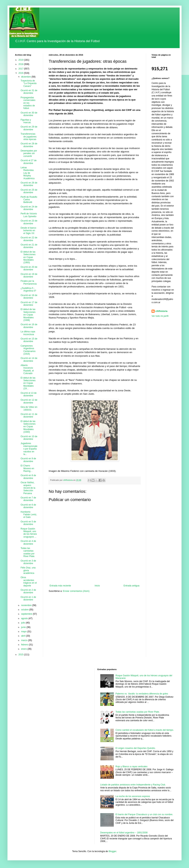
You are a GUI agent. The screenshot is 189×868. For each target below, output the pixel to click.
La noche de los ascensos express (133, 796)
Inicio (97, 586)
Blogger (112, 851)
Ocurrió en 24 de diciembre (29, 208)
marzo (25, 640)
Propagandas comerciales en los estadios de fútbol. (28, 103)
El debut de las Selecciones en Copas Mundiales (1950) (28, 257)
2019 (21, 60)
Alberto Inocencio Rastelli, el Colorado (27, 369)
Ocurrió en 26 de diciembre (29, 184)
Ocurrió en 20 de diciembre (29, 268)
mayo (24, 632)
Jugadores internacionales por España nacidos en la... (29, 449)
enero (24, 649)
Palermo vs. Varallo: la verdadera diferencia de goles (142, 694)
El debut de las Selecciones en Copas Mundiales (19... (28, 383)
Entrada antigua (131, 586)
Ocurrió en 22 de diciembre (29, 239)
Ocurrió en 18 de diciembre (29, 297)
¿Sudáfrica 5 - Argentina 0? (28, 289)
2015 (21, 655)
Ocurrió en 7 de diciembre (28, 499)
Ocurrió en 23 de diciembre (29, 222)
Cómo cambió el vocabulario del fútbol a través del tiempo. (145, 730)
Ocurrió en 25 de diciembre (29, 191)
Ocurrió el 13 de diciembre (29, 394)
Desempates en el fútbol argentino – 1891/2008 (124, 833)
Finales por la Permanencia (29, 282)
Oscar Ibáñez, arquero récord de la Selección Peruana (28, 488)
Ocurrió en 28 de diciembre (29, 145)
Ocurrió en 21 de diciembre (29, 246)
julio (23, 623)
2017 (21, 69)
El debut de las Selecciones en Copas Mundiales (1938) (28, 315)
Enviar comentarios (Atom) (76, 591)
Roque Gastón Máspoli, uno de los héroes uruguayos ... (29, 533)
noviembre (27, 605)
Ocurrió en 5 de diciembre (28, 523)
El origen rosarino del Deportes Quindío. (135, 748)
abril (24, 636)
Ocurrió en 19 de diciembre (29, 275)
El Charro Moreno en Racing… (27, 468)
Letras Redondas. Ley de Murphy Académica (28, 173)
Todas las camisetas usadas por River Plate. (28, 552)
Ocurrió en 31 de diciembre (29, 92)
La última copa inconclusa (28, 333)
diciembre (26, 77)
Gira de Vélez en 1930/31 (29, 408)
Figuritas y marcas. (26, 121)
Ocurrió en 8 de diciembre (28, 477)
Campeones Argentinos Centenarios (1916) (28, 350)
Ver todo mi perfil (160, 316)
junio (24, 627)
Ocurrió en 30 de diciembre (29, 114)
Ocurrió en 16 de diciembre (29, 326)
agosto (25, 618)
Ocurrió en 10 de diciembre (29, 438)
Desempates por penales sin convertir (29, 153)
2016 (21, 73)
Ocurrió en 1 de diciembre (28, 598)
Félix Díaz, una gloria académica (28, 570)
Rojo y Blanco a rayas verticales (131, 767)
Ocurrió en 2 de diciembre (28, 591)
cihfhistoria (161, 311)
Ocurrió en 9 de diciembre (28, 460)
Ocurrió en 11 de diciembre (29, 415)
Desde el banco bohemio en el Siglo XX (28, 231)
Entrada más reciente (60, 586)
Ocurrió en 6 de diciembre (28, 506)
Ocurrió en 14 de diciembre (29, 359)
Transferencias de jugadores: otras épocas (29, 137)
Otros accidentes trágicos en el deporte (29, 581)
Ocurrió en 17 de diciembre (29, 304)
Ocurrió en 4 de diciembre (28, 542)
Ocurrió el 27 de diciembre (29, 162)
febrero (25, 645)
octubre (25, 610)
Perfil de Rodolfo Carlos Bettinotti (29, 200)
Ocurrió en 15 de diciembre (29, 340)
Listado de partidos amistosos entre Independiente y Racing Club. (133, 785)
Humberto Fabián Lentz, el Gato (29, 515)
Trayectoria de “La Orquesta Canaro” (29, 83)
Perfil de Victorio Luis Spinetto (29, 215)
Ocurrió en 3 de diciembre (28, 562)
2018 (21, 64)
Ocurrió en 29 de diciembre (29, 128)
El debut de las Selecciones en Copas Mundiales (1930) (28, 427)
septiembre (27, 614)
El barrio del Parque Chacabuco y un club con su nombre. (144, 814)
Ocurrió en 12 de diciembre (29, 401)
